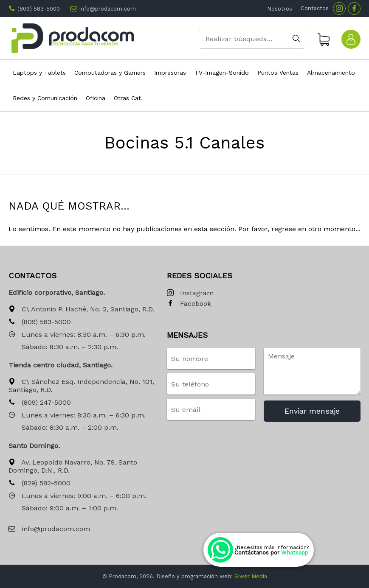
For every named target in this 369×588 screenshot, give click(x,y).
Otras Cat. (128, 98)
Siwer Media (251, 576)
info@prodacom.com (108, 9)
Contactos (315, 8)
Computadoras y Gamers (110, 73)
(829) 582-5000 (39, 483)
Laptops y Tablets (39, 73)
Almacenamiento (331, 73)
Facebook (189, 304)
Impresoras (170, 73)
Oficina (96, 98)
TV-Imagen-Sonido (222, 73)
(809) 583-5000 (39, 9)
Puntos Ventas (278, 73)
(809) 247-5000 (40, 403)
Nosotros (280, 9)
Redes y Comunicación (45, 98)
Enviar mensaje (312, 411)
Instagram (190, 293)
